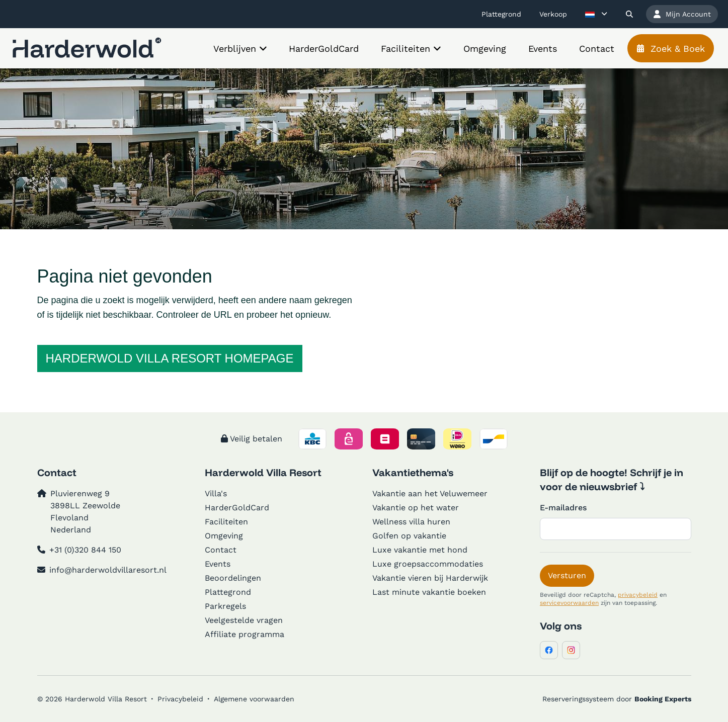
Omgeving (224, 536)
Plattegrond (228, 592)
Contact (221, 550)
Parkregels (225, 606)
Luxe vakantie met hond (420, 550)
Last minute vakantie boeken (429, 592)
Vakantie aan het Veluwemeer (430, 493)
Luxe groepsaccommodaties (428, 564)
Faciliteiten (226, 522)
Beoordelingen (233, 578)
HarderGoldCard (237, 508)
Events (218, 564)
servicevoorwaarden (569, 603)
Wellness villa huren (411, 522)
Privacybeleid (180, 699)
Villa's (216, 493)
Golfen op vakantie (409, 536)
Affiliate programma (245, 634)
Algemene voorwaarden (254, 699)
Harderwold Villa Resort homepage (170, 358)
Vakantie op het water (416, 508)
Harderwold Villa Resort (263, 472)
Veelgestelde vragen (244, 620)
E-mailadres (563, 508)
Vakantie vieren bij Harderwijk (430, 578)
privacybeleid (638, 595)
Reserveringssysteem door (617, 699)
